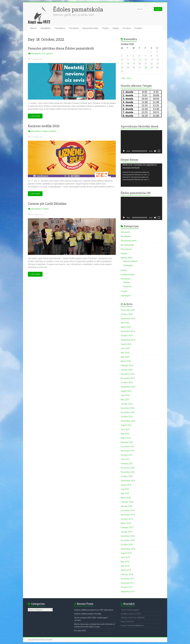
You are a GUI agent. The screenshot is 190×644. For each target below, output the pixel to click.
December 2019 (128, 510)
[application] (141, 142)
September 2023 (128, 387)
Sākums (33, 28)
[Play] (124, 151)
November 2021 (128, 451)
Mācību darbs (127, 258)
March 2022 (126, 438)
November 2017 (128, 583)
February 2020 (127, 502)
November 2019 (128, 515)
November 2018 (128, 540)
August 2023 (126, 391)
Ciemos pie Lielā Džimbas (47, 204)
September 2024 (128, 340)
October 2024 (127, 336)
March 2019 (126, 523)
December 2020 (128, 468)
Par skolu (127, 28)
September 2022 (128, 421)
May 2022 (125, 434)
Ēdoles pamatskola (78, 9)
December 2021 (128, 446)
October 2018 (127, 545)
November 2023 (128, 378)
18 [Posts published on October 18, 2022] (128, 64)
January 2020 (127, 506)
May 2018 (125, 562)
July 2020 (125, 489)
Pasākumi (127, 286)
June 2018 (125, 557)
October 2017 (127, 587)
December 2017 (128, 579)
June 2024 (125, 348)
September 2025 (128, 319)
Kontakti (138, 28)
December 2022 (128, 408)
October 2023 (127, 383)
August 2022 (126, 425)
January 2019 (127, 532)
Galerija (116, 28)
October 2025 (127, 314)
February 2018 (127, 574)
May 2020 (125, 493)
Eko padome (48, 54)
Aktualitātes (46, 28)
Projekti (105, 28)
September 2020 (128, 481)
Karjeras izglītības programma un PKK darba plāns (94, 610)
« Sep (123, 78)
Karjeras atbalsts (49, 131)
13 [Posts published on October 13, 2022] (140, 60)
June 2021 (125, 459)
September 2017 (128, 592)
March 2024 (126, 361)
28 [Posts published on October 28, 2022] (146, 68)
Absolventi (125, 232)
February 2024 (127, 365)
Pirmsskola (74, 28)
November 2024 (128, 331)
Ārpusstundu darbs (90, 28)
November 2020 (128, 472)
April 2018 (125, 566)
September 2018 (128, 549)
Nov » (129, 78)
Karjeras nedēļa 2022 (44, 126)
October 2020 (127, 476)
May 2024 (125, 353)
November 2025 (128, 310)
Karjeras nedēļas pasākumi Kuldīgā (88, 614)
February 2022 (127, 442)
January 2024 (127, 370)
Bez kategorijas (127, 245)
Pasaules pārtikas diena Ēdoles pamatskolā (61, 48)
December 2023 (128, 374)
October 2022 (127, 417)
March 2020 (126, 498)
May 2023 (125, 400)
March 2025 (126, 327)
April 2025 (125, 323)
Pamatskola (60, 28)
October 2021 (127, 455)
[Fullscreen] (159, 151)
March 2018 (126, 570)
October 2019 (127, 519)
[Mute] (155, 151)
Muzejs (124, 270)
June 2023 (125, 395)
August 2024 (126, 344)
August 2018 (126, 553)
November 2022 (128, 412)
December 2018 (128, 536)
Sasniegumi (128, 265)
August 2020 (126, 485)
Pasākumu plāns (128, 275)
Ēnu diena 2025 (80, 631)
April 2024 (125, 357)
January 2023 (127, 404)
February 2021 (127, 464)
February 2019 (127, 528)
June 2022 (125, 429)
